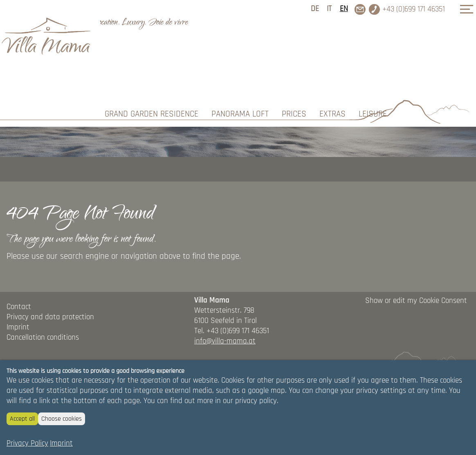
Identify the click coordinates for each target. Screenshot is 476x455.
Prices (294, 49)
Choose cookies (62, 419)
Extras (332, 49)
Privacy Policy (27, 443)
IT (329, 9)
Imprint (61, 443)
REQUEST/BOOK (425, 91)
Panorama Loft (240, 49)
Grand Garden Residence (152, 49)
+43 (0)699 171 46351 (414, 9)
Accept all (22, 419)
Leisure (373, 49)
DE (315, 9)
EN (344, 9)
